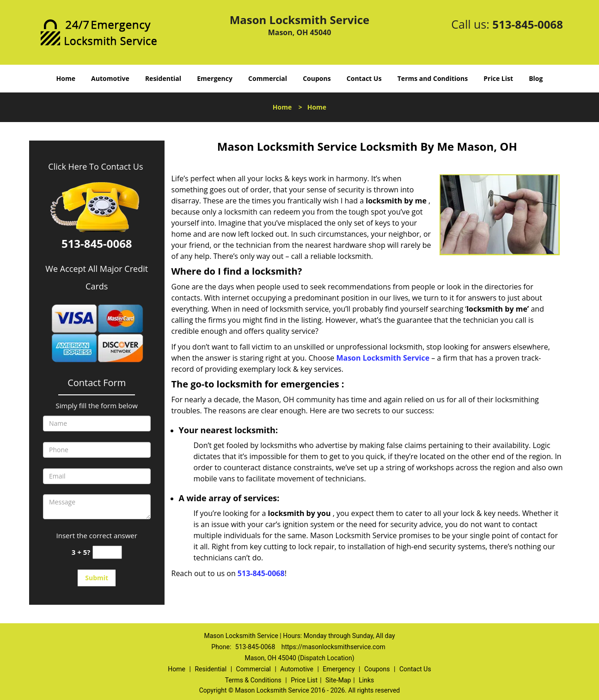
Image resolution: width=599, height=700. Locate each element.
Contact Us (364, 78)
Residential (163, 78)
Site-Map (338, 680)
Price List (498, 78)
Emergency (215, 78)
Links (366, 680)
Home (66, 78)
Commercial (268, 78)
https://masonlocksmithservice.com (333, 647)
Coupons (317, 78)
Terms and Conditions (433, 78)
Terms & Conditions (253, 680)
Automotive (110, 78)
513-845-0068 (528, 24)
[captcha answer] (107, 552)
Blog (536, 78)
